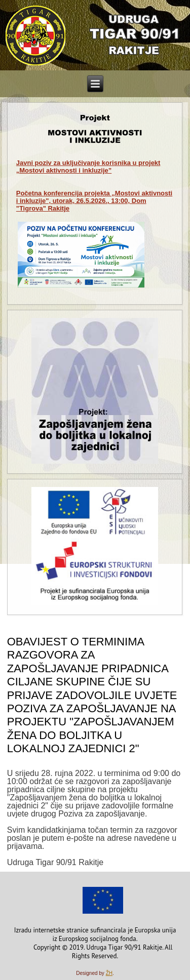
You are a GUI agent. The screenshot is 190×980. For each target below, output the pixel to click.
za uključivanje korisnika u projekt (88, 167)
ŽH (109, 973)
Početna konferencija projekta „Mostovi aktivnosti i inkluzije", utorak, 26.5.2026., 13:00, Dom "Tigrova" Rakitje (94, 201)
